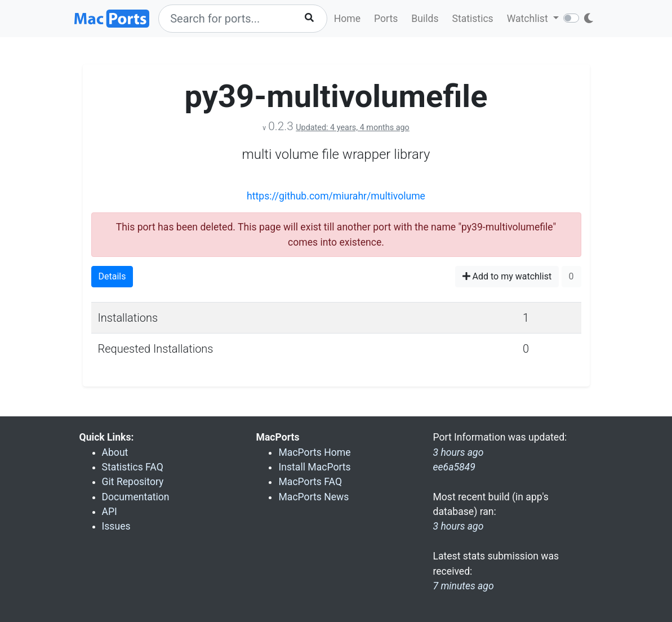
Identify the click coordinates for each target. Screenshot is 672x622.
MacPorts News (313, 497)
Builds (425, 19)
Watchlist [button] (529, 19)
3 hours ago (458, 526)
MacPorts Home (314, 452)
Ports (386, 19)
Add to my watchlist (507, 276)
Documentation (136, 497)
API (110, 512)
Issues (116, 526)
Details (112, 276)
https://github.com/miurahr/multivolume (336, 196)
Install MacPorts (314, 467)
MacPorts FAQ (310, 482)
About (115, 452)
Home (347, 19)
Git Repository (133, 482)
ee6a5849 (454, 467)
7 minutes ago (463, 586)
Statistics (472, 19)
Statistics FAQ (133, 467)
